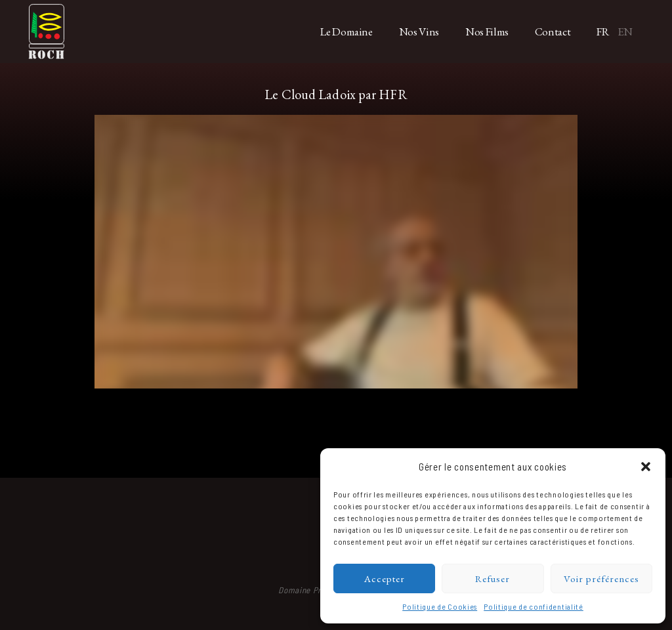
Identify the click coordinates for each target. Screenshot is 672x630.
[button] (646, 467)
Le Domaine (346, 31)
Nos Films (487, 31)
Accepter (385, 578)
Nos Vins (419, 31)
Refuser (493, 578)
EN (625, 31)
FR (603, 31)
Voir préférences (601, 578)
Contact (553, 31)
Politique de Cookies (440, 606)
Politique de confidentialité (534, 606)
